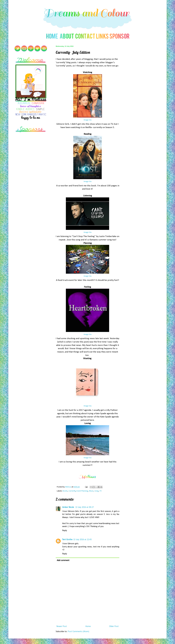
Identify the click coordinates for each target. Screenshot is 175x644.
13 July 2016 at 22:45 (82, 540)
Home (88, 626)
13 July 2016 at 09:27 (85, 507)
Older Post (114, 626)
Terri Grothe (67, 540)
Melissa (68, 487)
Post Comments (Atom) (78, 632)
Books (65, 491)
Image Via (88, 120)
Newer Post (62, 626)
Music (91, 491)
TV (101, 491)
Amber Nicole (68, 507)
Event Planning (82, 491)
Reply (65, 531)
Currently (72, 491)
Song (97, 491)
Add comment (63, 560)
